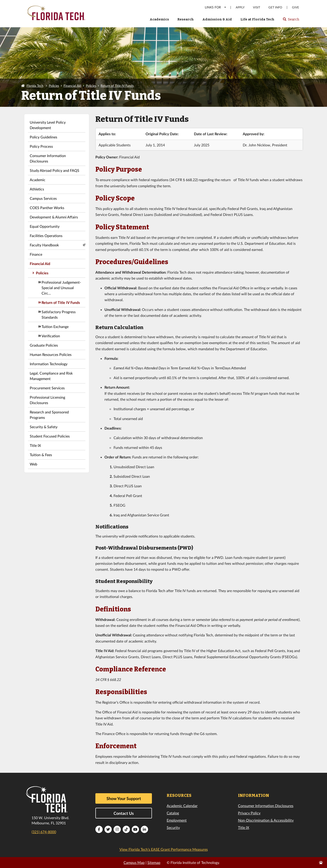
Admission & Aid (217, 19)
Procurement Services (47, 388)
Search (291, 21)
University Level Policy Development (48, 125)
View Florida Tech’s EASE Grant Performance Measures (164, 849)
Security (173, 827)
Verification (51, 336)
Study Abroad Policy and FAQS (54, 170)
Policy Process (41, 146)
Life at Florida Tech (257, 19)
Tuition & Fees (41, 455)
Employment (177, 820)
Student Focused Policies (50, 436)
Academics (159, 19)
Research (186, 19)
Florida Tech (35, 86)
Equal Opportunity (45, 226)
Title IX (35, 445)
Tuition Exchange (55, 326)
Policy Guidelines (43, 137)
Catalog (173, 813)
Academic (38, 180)
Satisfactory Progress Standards (59, 314)
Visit (257, 7)
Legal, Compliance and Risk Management (51, 376)
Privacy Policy (249, 813)
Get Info (275, 7)
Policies (54, 86)
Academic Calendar (182, 806)
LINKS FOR (216, 7)
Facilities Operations (46, 236)
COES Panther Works (47, 208)
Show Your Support (124, 798)
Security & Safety (44, 427)
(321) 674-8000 (44, 832)
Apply (240, 7)
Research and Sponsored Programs (49, 415)
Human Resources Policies (51, 354)
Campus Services (43, 198)
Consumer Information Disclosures (48, 158)
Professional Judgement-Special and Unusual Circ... (61, 288)
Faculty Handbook (44, 245)
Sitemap (154, 862)
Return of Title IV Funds (117, 86)
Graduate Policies (44, 345)
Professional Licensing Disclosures (47, 400)
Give (296, 7)
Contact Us (124, 813)
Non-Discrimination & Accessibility (266, 820)
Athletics (37, 189)
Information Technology (49, 364)
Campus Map (134, 862)
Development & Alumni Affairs (54, 217)
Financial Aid (72, 86)
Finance (36, 254)
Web (33, 464)
